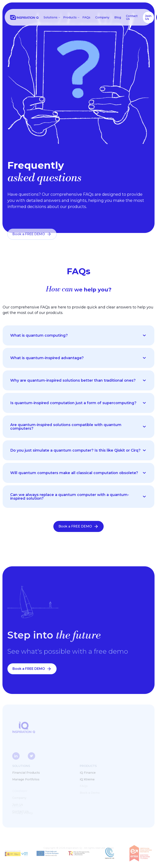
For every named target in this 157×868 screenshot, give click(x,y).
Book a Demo (90, 793)
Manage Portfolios (26, 779)
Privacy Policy (23, 813)
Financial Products (26, 773)
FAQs (86, 17)
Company (102, 17)
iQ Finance (88, 773)
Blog (118, 17)
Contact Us (132, 17)
